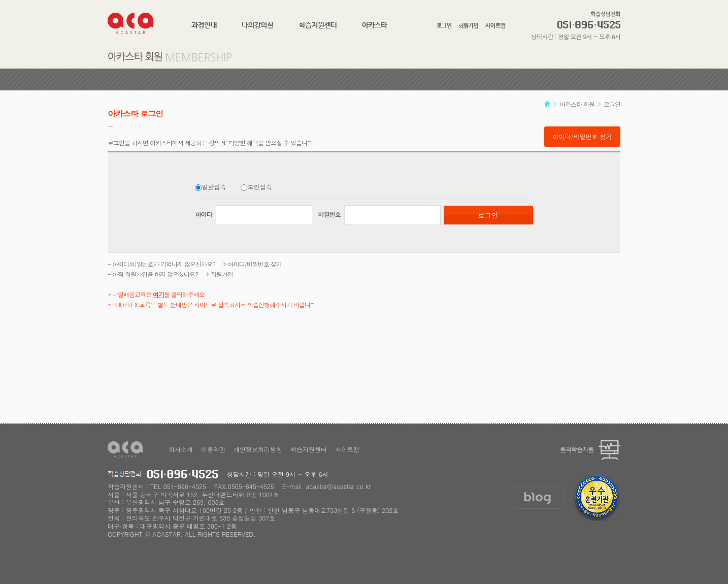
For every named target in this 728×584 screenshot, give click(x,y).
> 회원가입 (219, 274)
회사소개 (181, 449)
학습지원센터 (309, 449)
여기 (158, 294)
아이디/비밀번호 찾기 (582, 136)
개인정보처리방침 (258, 449)
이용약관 (213, 449)
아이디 (204, 214)
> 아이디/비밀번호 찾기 (252, 264)
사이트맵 (347, 449)
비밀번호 (330, 214)
